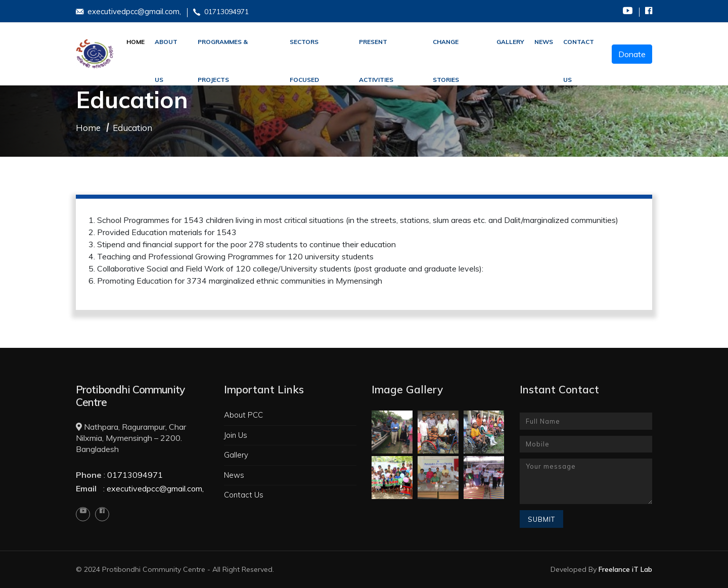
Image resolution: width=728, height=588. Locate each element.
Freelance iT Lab (625, 569)
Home (135, 42)
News (544, 42)
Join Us (236, 435)
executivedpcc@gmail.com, (128, 12)
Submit (541, 519)
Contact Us (579, 49)
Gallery (236, 455)
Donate (632, 54)
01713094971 (221, 12)
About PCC (243, 415)
